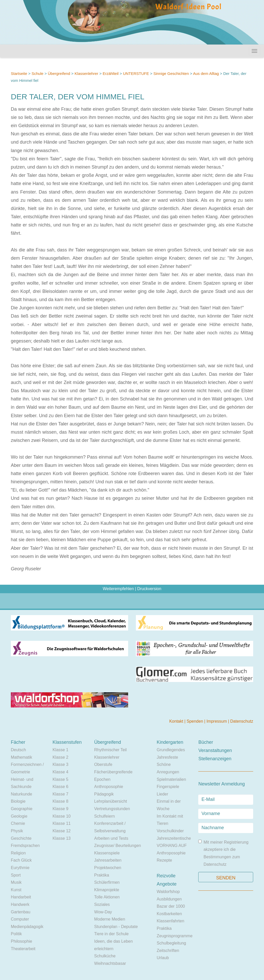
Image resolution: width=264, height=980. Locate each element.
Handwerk (20, 904)
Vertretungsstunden (112, 809)
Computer (20, 919)
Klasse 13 (62, 838)
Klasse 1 (60, 750)
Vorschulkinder (170, 831)
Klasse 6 (60, 787)
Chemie (18, 823)
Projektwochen (108, 868)
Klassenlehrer (86, 73)
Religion (18, 853)
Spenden (196, 721)
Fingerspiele (168, 787)
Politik (16, 934)
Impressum (217, 721)
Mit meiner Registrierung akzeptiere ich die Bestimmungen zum (223, 853)
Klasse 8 (60, 801)
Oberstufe (103, 764)
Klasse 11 (62, 823)
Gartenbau (21, 912)
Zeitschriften (168, 951)
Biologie (18, 801)
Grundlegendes (171, 750)
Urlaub (163, 958)
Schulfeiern (104, 816)
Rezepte (164, 860)
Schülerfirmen (107, 882)
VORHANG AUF (172, 846)
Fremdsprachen (25, 846)
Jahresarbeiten (108, 860)
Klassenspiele (107, 853)
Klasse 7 (60, 794)
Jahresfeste (167, 757)
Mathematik (22, 757)
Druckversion (149, 589)
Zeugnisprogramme (175, 936)
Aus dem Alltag (206, 73)
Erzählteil (111, 73)
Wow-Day (103, 912)
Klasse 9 (60, 809)
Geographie (22, 809)
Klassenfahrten (171, 921)
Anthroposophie (109, 787)
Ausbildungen (169, 899)
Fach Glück (21, 860)
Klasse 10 (62, 816)
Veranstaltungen (215, 750)
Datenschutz (242, 721)
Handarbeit (21, 897)
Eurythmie (20, 868)
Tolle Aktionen (107, 897)
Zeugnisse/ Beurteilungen (117, 846)
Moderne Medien (110, 919)
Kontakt (177, 721)
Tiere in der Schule (111, 934)
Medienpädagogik (27, 927)
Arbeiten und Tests (111, 838)
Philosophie (22, 941)
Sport (16, 875)
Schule (37, 73)
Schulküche (105, 956)
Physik (17, 831)
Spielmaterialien (171, 779)
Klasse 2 (60, 757)
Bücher (206, 742)
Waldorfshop (168, 892)
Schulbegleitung (171, 943)
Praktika (102, 875)
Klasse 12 (62, 831)
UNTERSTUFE (136, 73)
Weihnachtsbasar (110, 963)
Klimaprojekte (107, 890)
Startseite (19, 73)
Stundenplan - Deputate (116, 927)
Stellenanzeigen (215, 759)
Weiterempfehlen (118, 589)
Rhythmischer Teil (110, 750)
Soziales (102, 904)
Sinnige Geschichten (171, 73)
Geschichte (21, 838)
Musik (16, 882)
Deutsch (18, 750)
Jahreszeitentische (174, 838)
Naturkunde (22, 794)
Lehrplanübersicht (110, 801)
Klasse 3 (60, 764)
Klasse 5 (60, 779)
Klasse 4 (60, 772)
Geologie (19, 816)
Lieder (162, 794)
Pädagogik (104, 794)
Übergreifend (59, 73)
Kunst (16, 890)
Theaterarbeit (23, 949)
